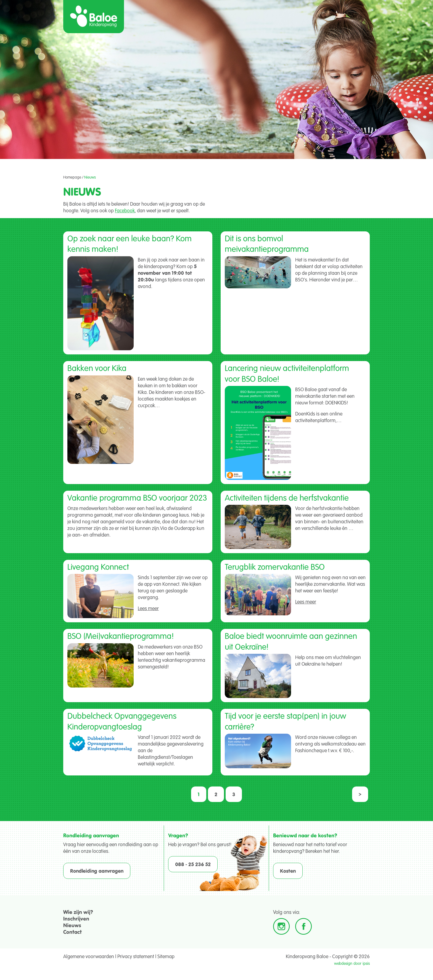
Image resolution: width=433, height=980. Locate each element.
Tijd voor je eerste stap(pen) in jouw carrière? (285, 721)
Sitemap (166, 956)
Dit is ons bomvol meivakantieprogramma (267, 243)
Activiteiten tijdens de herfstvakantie (287, 497)
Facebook (125, 210)
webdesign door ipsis (352, 963)
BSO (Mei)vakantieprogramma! (121, 636)
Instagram (281, 926)
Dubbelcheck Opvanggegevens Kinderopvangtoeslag (122, 721)
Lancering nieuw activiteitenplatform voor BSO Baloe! (287, 373)
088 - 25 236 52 (193, 864)
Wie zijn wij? (78, 912)
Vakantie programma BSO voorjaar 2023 (137, 497)
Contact (72, 932)
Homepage (72, 177)
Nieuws (72, 925)
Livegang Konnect (98, 566)
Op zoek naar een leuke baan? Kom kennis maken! (130, 243)
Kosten (288, 871)
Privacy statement (136, 956)
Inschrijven (76, 918)
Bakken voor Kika (97, 368)
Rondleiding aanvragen (97, 871)
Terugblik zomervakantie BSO (275, 566)
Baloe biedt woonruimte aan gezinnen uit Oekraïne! (291, 641)
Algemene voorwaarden (89, 956)
